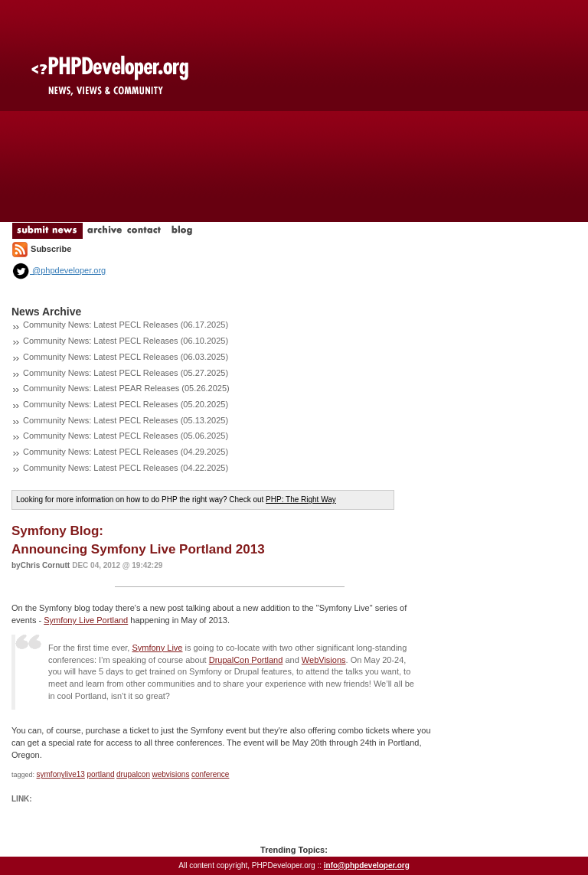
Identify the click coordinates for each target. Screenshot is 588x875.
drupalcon (133, 774)
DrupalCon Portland (246, 660)
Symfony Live (157, 648)
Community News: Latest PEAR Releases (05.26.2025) (126, 388)
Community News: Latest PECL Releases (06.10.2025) (126, 341)
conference (210, 774)
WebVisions (324, 660)
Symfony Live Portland (86, 620)
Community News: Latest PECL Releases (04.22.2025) (126, 468)
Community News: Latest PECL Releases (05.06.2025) (126, 436)
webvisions (171, 774)
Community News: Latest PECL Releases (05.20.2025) (126, 404)
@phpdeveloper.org (59, 270)
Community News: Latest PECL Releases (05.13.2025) (126, 420)
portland (100, 774)
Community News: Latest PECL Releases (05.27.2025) (126, 373)
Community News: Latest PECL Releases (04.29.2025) (126, 452)
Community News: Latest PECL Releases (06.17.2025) (126, 325)
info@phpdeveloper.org (367, 865)
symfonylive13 (61, 774)
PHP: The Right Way (301, 500)
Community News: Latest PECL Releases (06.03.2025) (126, 357)
